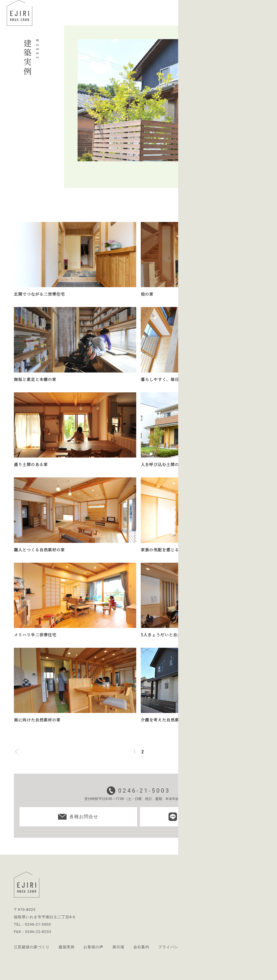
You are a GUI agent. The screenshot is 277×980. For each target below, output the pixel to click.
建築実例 (67, 947)
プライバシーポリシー (178, 947)
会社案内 (141, 947)
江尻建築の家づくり (32, 947)
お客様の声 (93, 947)
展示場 (118, 947)
